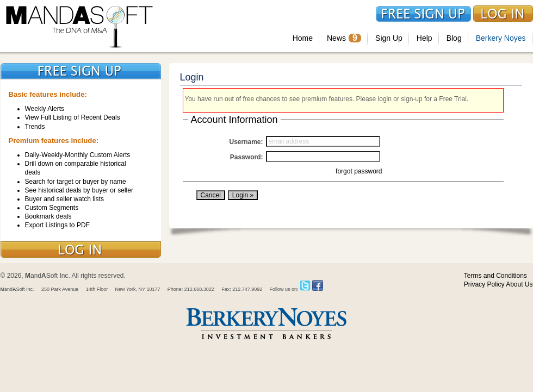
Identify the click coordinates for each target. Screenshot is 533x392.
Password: (247, 157)
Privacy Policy (484, 284)
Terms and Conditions (495, 276)
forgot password (359, 171)
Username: (246, 142)
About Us (519, 284)
